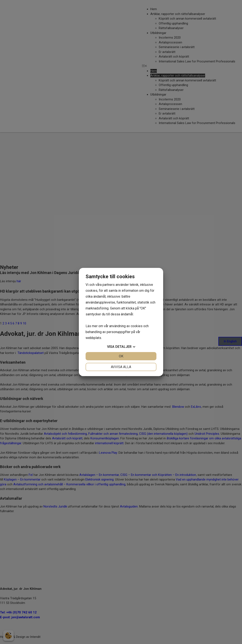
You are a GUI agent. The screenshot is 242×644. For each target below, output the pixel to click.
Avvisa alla (121, 367)
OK (121, 356)
